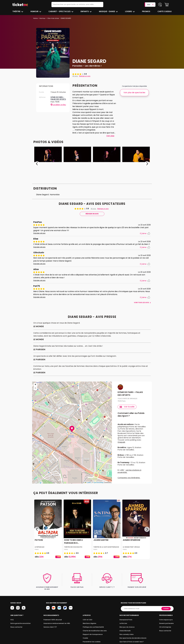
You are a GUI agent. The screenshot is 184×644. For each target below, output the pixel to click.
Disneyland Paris (126, 621)
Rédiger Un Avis (92, 214)
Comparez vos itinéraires (129, 481)
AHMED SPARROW (131, 543)
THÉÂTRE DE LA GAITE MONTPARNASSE (106, 550)
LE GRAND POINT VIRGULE (131, 550)
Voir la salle (127, 410)
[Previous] (37, 164)
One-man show (53, 18)
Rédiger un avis (84, 76)
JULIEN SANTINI (101, 543)
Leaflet (88, 485)
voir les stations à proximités (129, 474)
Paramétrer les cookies (92, 643)
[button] (167, 5)
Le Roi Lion (124, 624)
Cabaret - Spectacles (60, 11)
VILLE (150, 5)
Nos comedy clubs (127, 635)
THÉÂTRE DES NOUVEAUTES (73, 550)
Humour (35, 11)
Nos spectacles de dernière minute (133, 639)
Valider (166, 609)
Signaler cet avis (39, 233)
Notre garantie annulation (20, 624)
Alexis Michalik (126, 632)
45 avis (75, 76)
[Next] (147, 164)
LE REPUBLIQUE (40, 550)
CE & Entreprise (166, 628)
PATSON (39, 543)
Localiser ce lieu (58, 105)
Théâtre (16, 11)
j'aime (145, 234)
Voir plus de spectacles (134, 93)
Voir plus (110, 136)
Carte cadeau (165, 11)
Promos (146, 11)
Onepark (121, 445)
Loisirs (129, 11)
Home (35, 18)
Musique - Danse (107, 11)
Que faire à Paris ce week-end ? (132, 643)
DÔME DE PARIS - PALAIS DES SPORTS (58, 98)
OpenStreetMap (99, 485)
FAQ (12, 621)
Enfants (85, 11)
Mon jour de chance (128, 628)
